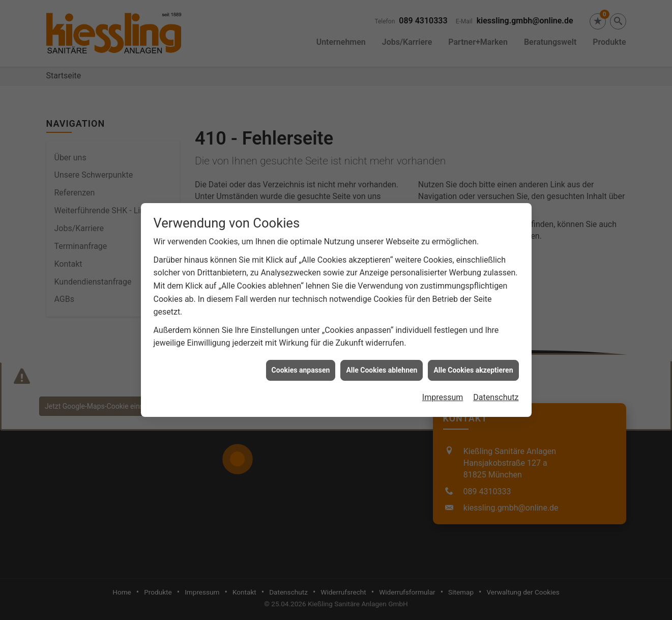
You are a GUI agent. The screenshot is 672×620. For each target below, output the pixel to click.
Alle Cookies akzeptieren (473, 361)
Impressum (443, 388)
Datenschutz (496, 388)
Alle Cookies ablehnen (382, 361)
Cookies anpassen (301, 361)
